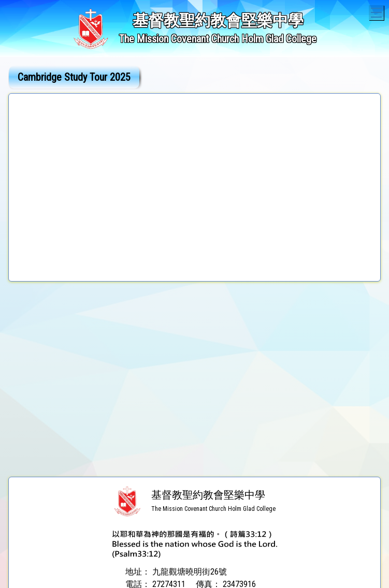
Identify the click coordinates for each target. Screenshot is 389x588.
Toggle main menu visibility (377, 11)
